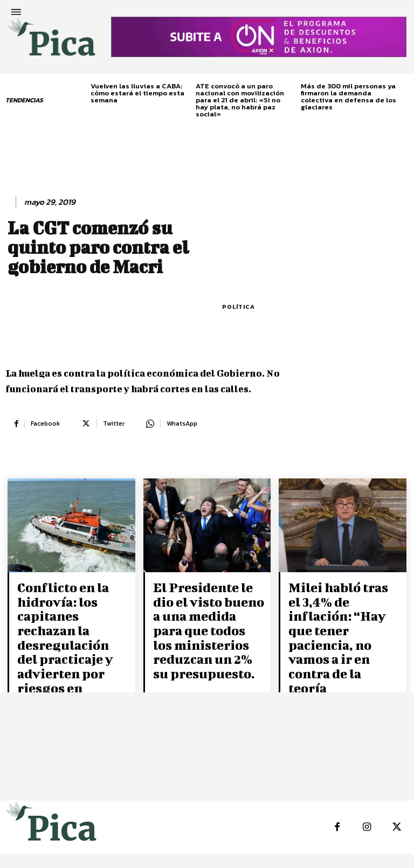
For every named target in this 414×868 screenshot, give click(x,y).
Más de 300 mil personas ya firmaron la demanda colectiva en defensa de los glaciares (349, 96)
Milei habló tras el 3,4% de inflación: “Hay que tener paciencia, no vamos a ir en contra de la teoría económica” (342, 616)
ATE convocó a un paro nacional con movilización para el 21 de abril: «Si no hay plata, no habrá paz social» (240, 100)
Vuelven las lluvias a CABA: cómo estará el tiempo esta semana (137, 93)
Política (239, 307)
